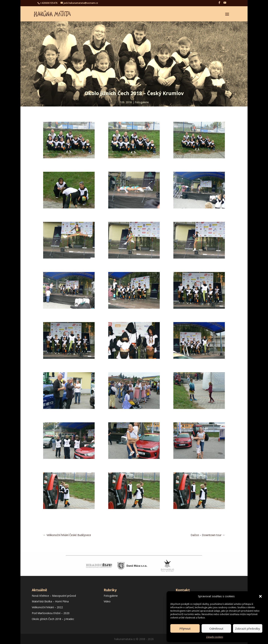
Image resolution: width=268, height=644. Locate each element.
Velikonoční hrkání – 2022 (47, 607)
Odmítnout (216, 628)
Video (107, 601)
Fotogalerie (142, 102)
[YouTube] (225, 4)
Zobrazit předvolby (248, 628)
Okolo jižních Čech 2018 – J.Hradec (53, 619)
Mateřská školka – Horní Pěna (50, 601)
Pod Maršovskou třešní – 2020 (51, 613)
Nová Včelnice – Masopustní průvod (54, 596)
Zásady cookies (215, 637)
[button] (260, 596)
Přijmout (185, 628)
